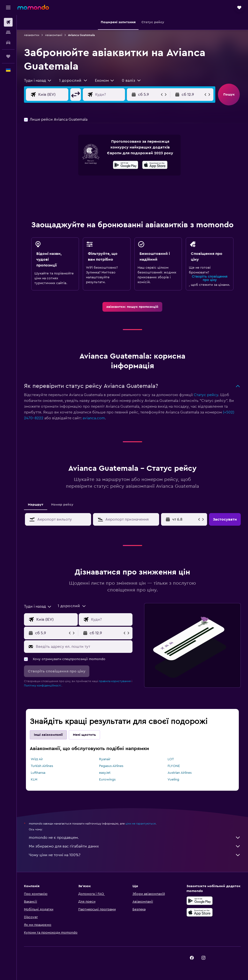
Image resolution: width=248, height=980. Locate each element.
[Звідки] (57, 95)
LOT (171, 759)
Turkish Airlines (42, 766)
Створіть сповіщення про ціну (210, 278)
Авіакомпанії (54, 35)
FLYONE (174, 766)
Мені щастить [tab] (84, 735)
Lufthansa (38, 773)
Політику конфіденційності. (43, 685)
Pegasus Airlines (111, 766)
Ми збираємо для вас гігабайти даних (135, 846)
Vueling (173, 780)
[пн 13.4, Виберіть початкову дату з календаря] (185, 519)
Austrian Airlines (180, 773)
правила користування (115, 681)
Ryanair (105, 759)
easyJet (105, 773)
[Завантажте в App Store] (155, 166)
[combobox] (38, 81)
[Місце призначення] (114, 95)
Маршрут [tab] (36, 505)
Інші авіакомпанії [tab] (48, 735)
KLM (34, 780)
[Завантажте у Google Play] (126, 166)
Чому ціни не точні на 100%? (135, 855)
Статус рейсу (206, 395)
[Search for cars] (8, 43)
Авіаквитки (32, 35)
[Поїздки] (8, 56)
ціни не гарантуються (141, 824)
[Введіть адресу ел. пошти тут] (83, 647)
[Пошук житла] (8, 32)
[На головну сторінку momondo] (33, 7)
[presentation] (155, 165)
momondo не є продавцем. (135, 838)
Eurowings (107, 780)
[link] (132, 307)
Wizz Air (37, 759)
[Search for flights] (8, 22)
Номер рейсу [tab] (62, 505)
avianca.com (94, 418)
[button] (8, 7)
